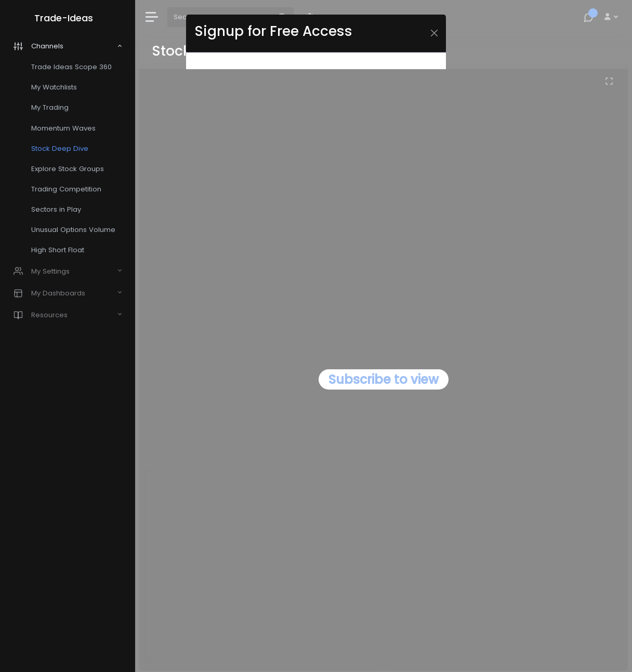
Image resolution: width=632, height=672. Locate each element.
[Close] (434, 33)
